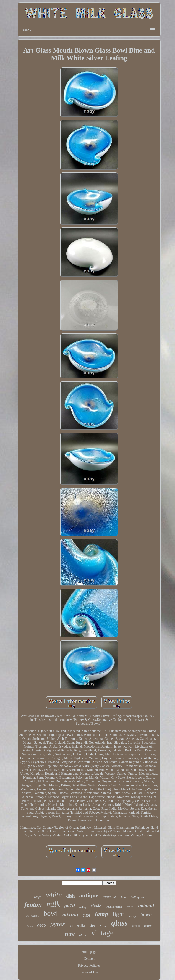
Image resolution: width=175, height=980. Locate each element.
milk (53, 904)
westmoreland (114, 907)
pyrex (58, 924)
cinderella (77, 926)
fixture (30, 926)
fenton (33, 905)
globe (83, 935)
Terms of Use (89, 972)
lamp (102, 914)
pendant (32, 916)
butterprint (137, 897)
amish (136, 926)
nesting (132, 916)
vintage (102, 933)
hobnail (146, 905)
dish (70, 896)
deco (41, 925)
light (118, 914)
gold (69, 906)
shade (96, 906)
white (54, 895)
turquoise (110, 897)
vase (130, 906)
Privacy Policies (89, 965)
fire (92, 925)
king (103, 925)
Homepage (89, 952)
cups (87, 915)
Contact (89, 959)
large (38, 897)
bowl (51, 913)
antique (89, 895)
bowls (147, 915)
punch (148, 926)
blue (124, 897)
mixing (70, 914)
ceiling (83, 907)
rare (70, 934)
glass (119, 923)
